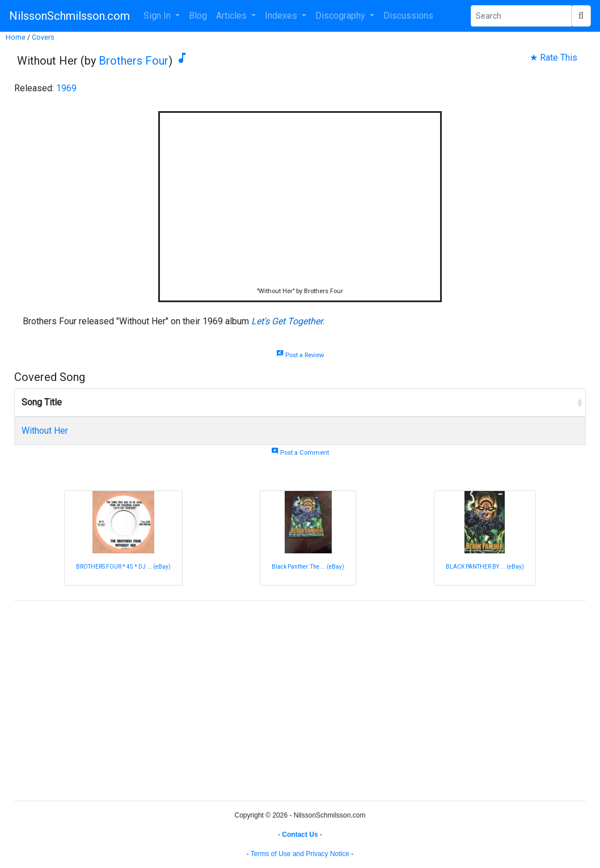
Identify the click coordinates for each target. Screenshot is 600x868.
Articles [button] (233, 16)
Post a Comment (300, 453)
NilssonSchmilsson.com (69, 16)
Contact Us (300, 835)
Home (16, 37)
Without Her (45, 431)
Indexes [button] (282, 16)
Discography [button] (341, 16)
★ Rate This (553, 58)
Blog (198, 16)
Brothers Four (134, 61)
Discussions (408, 16)
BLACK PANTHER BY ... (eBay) (485, 567)
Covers (43, 37)
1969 (66, 88)
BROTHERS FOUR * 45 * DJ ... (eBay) (123, 567)
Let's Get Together (287, 321)
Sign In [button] (158, 16)
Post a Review (300, 355)
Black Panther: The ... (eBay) (308, 567)
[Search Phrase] (521, 16)
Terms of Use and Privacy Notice (300, 854)
